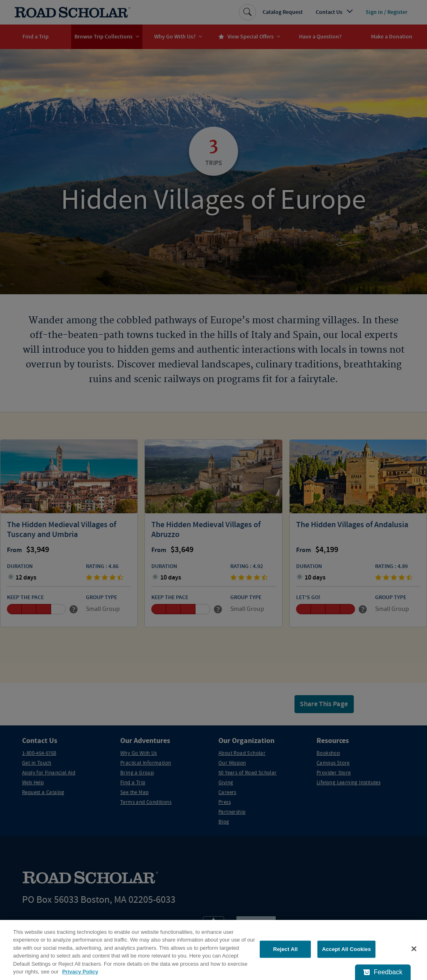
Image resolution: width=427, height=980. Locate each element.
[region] (213, 950)
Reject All (285, 949)
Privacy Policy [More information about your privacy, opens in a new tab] (80, 972)
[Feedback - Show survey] (383, 972)
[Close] (414, 949)
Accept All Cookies (346, 949)
